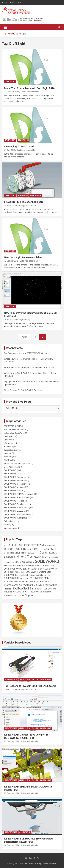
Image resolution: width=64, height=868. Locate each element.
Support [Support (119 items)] (30, 595)
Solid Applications (12, 467)
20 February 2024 (12, 793)
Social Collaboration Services (17, 464)
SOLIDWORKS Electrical (14, 480)
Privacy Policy (50, 864)
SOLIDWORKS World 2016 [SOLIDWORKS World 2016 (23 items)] (14, 596)
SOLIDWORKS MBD (13, 491)
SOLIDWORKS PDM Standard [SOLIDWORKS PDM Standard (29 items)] (31, 585)
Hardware (8, 447)
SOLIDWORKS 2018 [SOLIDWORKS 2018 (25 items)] (36, 569)
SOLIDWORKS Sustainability (16, 508)
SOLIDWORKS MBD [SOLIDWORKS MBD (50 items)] (39, 578)
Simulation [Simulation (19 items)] (46, 557)
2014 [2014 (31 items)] (12, 549)
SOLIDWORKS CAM (13, 474)
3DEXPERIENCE (11, 426)
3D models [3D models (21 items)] (51, 545)
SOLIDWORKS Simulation (15, 504)
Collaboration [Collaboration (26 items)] (33, 553)
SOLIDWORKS (23, 140)
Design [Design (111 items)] (44, 553)
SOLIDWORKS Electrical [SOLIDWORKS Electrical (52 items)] (16, 575)
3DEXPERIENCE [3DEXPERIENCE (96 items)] (13, 545)
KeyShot (8, 457)
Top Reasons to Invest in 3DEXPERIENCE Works (25, 353)
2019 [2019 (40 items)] (35, 549)
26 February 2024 (12, 741)
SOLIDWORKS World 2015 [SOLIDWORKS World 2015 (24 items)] (41, 592)
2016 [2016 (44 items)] (24, 549)
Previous (25, 337)
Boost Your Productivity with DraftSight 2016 (29, 88)
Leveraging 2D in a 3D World (20, 147)
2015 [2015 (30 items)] (18, 549)
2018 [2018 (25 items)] (29, 549)
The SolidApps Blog (32, 864)
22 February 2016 (12, 92)
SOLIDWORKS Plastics (14, 501)
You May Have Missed (18, 643)
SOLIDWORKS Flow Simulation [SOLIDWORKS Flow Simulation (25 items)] (41, 575)
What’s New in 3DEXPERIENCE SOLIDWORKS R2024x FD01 (30, 367)
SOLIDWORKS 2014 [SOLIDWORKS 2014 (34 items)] (13, 566)
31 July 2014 (10, 150)
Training (8, 525)
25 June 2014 (10, 205)
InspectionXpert (11, 450)
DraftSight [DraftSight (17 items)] (53, 553)
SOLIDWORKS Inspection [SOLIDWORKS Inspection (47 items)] (16, 578)
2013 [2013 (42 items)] (7, 549)
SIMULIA (8, 460)
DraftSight (10, 82)
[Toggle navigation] (6, 27)
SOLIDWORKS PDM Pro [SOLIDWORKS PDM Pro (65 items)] (16, 582)
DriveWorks (9, 440)
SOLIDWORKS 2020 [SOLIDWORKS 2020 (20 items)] (17, 572)
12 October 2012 (11, 261)
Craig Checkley (24, 320)
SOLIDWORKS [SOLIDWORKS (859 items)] (47, 561)
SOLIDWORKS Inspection (15, 484)
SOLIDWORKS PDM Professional (18, 494)
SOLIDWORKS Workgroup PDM (18, 514)
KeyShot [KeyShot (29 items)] (37, 557)
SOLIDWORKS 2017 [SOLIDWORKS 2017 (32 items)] (19, 569)
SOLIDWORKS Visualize (14, 511)
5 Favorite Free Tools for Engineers (24, 202)
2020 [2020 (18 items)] (40, 549)
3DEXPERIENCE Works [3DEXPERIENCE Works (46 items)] (35, 545)
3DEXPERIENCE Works (14, 430)
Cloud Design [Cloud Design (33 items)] (21, 553)
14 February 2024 (12, 845)
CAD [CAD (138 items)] (46, 549)
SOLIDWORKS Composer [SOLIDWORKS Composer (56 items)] (38, 572)
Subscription (10, 521)
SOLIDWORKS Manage (14, 487)
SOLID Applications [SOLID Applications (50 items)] (24, 562)
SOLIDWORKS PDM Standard (17, 497)
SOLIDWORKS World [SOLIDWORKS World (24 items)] (21, 592)
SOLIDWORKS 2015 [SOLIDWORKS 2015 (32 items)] (31, 566)
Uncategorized (11, 528)
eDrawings (23, 196)
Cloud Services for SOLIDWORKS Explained (23, 390)
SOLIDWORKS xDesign (14, 518)
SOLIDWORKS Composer (15, 477)
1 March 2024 (10, 689)
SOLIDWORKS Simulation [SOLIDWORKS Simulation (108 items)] (27, 589)
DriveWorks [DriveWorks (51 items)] (10, 557)
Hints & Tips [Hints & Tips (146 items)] (25, 557)
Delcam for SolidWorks (14, 433)
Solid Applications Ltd (30, 92)
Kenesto (8, 453)
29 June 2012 (10, 320)
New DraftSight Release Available (23, 257)
